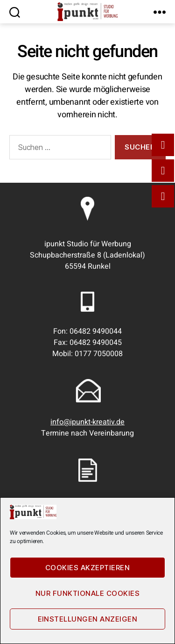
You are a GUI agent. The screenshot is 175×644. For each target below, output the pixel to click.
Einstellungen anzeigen (88, 619)
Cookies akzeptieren (88, 568)
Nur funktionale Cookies (88, 593)
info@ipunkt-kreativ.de (87, 422)
